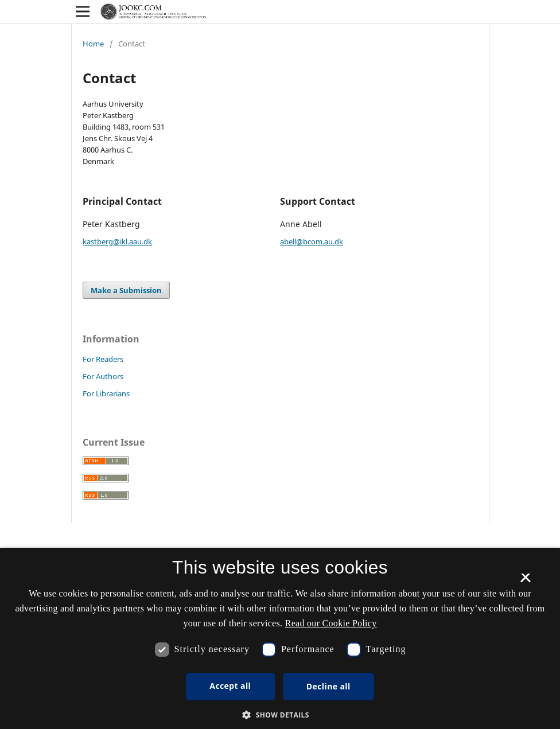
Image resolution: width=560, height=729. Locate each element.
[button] (280, 715)
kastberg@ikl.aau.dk (117, 241)
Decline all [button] (328, 686)
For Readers (103, 359)
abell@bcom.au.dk (312, 241)
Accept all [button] (230, 686)
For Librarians (106, 393)
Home (93, 44)
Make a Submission (126, 290)
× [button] (525, 582)
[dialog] (280, 638)
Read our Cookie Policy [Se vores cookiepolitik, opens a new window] (331, 623)
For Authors (103, 376)
